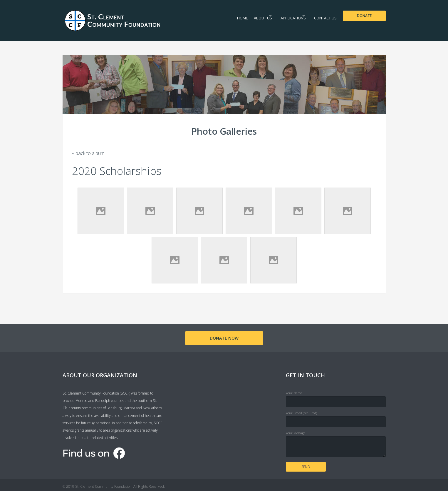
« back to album (88, 153)
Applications (284, 16)
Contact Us (323, 16)
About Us (248, 16)
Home (224, 16)
